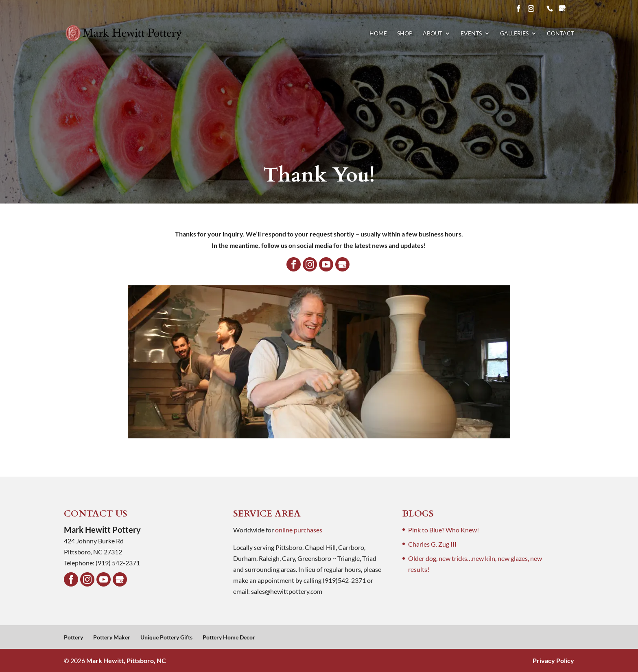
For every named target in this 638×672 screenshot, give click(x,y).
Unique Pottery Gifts (166, 637)
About (433, 34)
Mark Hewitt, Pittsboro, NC (126, 660)
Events (471, 34)
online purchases (299, 530)
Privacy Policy (553, 660)
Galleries (514, 34)
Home (378, 34)
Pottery (73, 637)
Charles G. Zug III (432, 544)
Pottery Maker (112, 637)
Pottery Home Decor (229, 637)
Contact (560, 34)
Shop (405, 34)
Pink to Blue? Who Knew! (444, 530)
